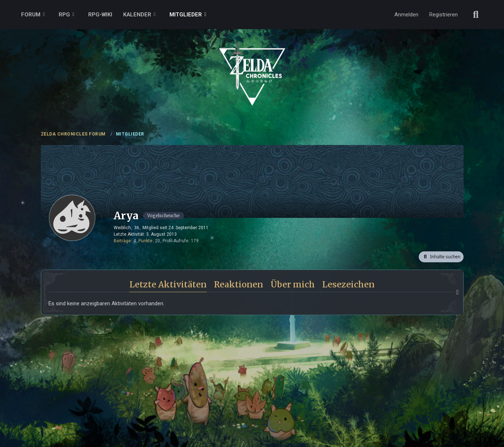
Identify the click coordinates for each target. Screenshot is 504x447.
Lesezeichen (348, 284)
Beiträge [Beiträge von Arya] (122, 241)
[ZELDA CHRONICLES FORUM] (252, 66)
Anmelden (406, 15)
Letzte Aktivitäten (168, 284)
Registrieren (444, 15)
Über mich (293, 284)
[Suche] (476, 15)
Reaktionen (239, 284)
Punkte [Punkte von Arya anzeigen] (145, 241)
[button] (441, 257)
